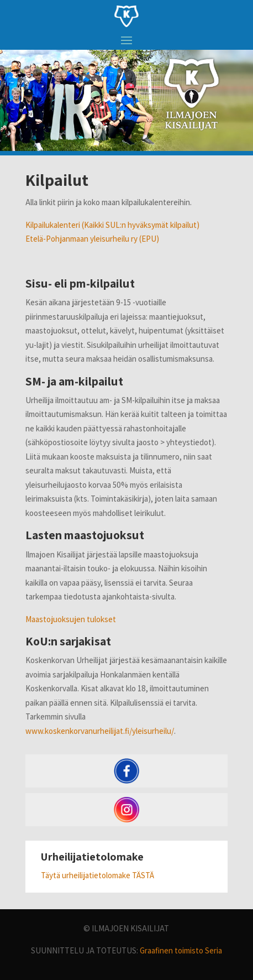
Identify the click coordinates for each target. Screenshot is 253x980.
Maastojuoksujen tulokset (71, 619)
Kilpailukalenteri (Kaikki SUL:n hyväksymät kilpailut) (112, 225)
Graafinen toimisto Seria (181, 950)
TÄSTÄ (143, 875)
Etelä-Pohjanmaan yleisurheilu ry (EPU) (92, 239)
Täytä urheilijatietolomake (86, 875)
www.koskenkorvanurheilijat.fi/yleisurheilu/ (100, 731)
